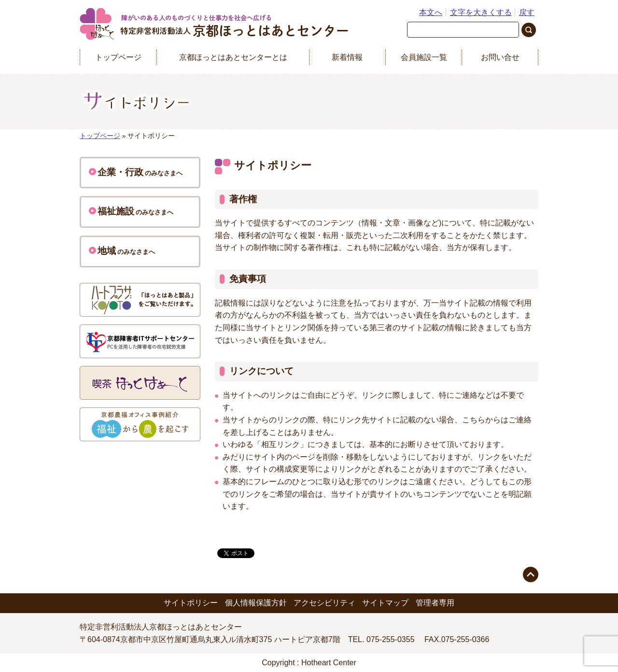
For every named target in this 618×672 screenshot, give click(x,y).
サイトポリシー (191, 603)
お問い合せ (500, 57)
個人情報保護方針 (256, 603)
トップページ (118, 57)
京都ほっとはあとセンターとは (233, 57)
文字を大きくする (481, 12)
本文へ (431, 12)
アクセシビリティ (324, 603)
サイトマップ (385, 603)
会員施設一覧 (424, 57)
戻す (527, 12)
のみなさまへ (136, 172)
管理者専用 (435, 603)
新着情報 (347, 57)
